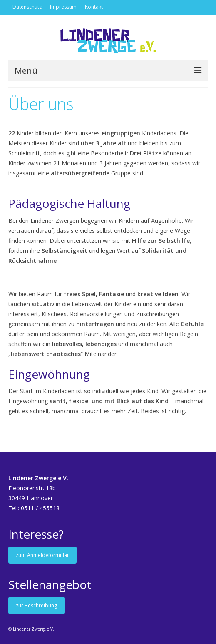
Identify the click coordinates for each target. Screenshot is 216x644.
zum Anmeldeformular (42, 555)
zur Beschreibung (36, 605)
